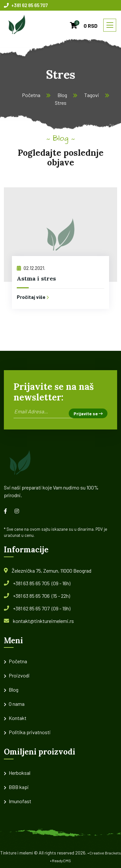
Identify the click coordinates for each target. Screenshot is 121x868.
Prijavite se (88, 414)
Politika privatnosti (30, 732)
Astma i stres (36, 278)
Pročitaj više (33, 297)
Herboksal (20, 773)
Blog (62, 95)
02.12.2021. (31, 268)
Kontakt (18, 718)
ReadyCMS (61, 861)
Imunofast (20, 801)
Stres (61, 103)
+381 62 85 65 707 (26, 5)
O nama (17, 704)
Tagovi (92, 95)
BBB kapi (19, 787)
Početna (31, 95)
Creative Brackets (105, 853)
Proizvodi (19, 675)
